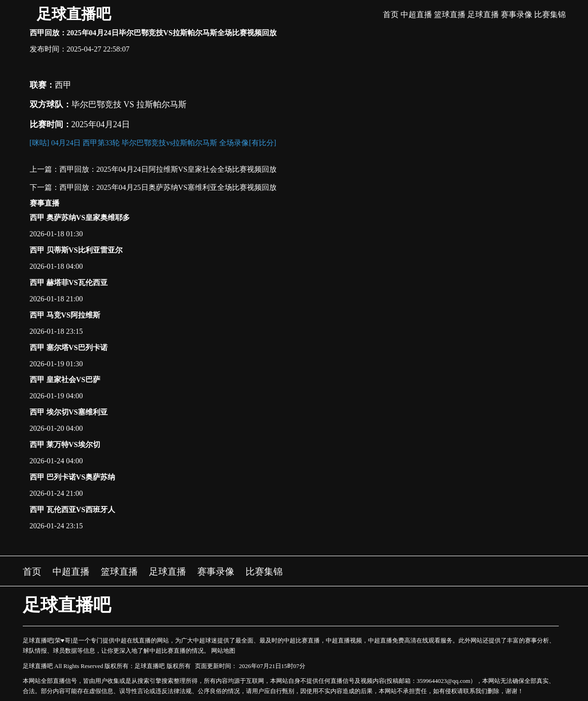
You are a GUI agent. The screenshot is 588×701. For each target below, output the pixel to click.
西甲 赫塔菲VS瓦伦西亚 (69, 282)
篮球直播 (450, 15)
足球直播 (483, 15)
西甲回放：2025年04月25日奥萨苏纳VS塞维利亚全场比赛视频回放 (168, 187)
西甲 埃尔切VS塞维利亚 (69, 412)
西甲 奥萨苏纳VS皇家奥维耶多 (80, 217)
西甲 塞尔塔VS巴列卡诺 (69, 347)
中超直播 (416, 15)
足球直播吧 (74, 14)
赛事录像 (517, 15)
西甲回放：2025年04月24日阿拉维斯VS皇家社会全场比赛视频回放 (168, 169)
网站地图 (223, 651)
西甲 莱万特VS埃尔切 (65, 445)
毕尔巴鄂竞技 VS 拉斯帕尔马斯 (129, 104)
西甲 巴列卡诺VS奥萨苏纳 (72, 477)
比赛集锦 (550, 15)
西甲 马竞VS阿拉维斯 (65, 315)
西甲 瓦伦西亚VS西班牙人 (72, 510)
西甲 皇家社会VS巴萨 (65, 380)
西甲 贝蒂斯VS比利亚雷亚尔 (76, 250)
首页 (391, 15)
